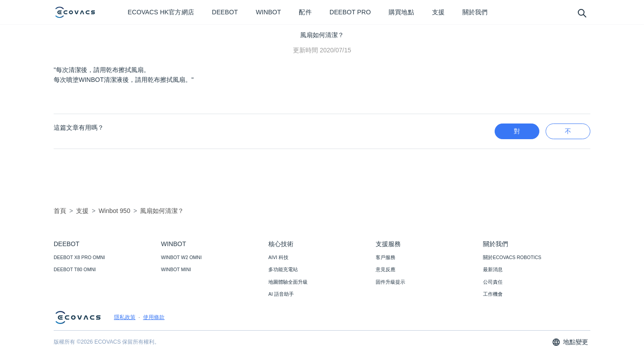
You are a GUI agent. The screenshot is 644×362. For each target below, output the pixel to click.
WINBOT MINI (176, 269)
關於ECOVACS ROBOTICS (512, 257)
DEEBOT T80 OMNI (75, 269)
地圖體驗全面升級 (288, 282)
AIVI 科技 (278, 257)
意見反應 (386, 269)
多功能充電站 (283, 269)
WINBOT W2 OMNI (181, 257)
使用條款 (154, 317)
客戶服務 (386, 257)
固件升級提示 (390, 282)
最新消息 (493, 269)
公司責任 (493, 282)
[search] (582, 13)
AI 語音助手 (281, 294)
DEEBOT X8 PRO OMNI (79, 257)
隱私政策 (125, 317)
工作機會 (493, 294)
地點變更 (570, 342)
